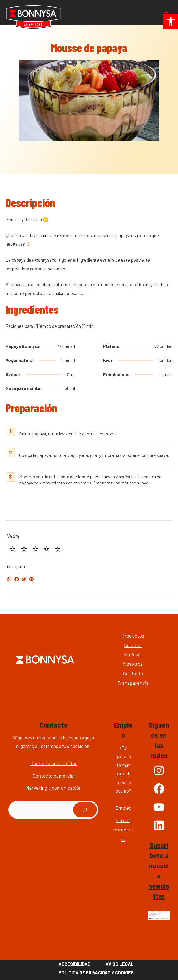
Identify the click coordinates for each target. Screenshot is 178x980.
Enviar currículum (123, 830)
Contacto (133, 673)
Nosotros (133, 664)
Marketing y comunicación (54, 788)
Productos (133, 636)
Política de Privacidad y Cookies (96, 973)
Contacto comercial (54, 776)
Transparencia (133, 683)
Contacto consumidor (54, 763)
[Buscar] (85, 810)
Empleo (123, 808)
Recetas (133, 645)
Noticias (133, 654)
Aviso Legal (120, 964)
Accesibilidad (74, 964)
